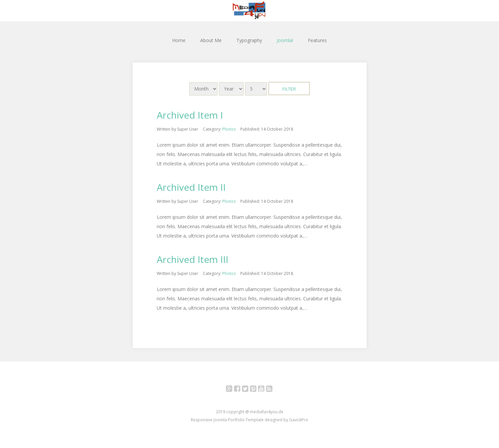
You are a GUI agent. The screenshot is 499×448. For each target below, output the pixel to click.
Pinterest (257, 390)
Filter (289, 89)
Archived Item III (193, 259)
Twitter (249, 390)
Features (317, 40)
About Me (211, 40)
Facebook (241, 390)
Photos (229, 129)
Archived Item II (191, 187)
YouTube (265, 390)
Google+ (233, 390)
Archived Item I (190, 115)
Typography (249, 40)
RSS (273, 390)
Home (179, 40)
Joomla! (285, 40)
